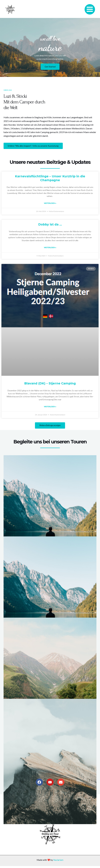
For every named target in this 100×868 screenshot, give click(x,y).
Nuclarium (58, 862)
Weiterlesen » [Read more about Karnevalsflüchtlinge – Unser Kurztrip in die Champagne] (50, 202)
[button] (50, 424)
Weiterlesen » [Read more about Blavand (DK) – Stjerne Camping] (50, 405)
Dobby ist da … (50, 223)
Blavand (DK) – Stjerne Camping (50, 382)
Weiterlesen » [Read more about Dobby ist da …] (50, 246)
